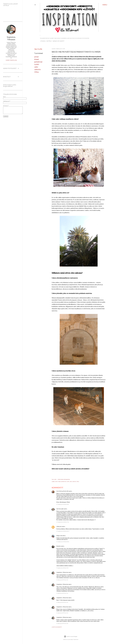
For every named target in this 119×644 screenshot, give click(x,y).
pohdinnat (38, 62)
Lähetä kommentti (57, 627)
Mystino (59, 546)
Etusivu (43, 41)
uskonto (37, 69)
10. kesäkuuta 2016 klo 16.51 (63, 504)
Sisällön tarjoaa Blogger (71, 636)
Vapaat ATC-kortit (58, 41)
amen (37, 57)
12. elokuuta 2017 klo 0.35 (62, 623)
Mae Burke (76, 639)
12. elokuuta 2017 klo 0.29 (62, 580)
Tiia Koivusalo (60, 509)
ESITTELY (49, 41)
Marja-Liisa (59, 536)
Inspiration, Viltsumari (62, 572)
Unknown (59, 527)
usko (36, 67)
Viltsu (37, 72)
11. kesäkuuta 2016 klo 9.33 (62, 568)
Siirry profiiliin (11, 60)
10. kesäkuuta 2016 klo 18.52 (63, 542)
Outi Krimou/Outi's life (63, 491)
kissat (37, 59)
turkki (37, 64)
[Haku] (105, 5)
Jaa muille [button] (38, 49)
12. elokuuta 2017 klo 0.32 (62, 593)
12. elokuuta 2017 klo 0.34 (62, 613)
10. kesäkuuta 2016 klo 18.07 (63, 531)
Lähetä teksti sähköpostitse (64, 479)
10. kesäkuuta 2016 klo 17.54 (63, 522)
